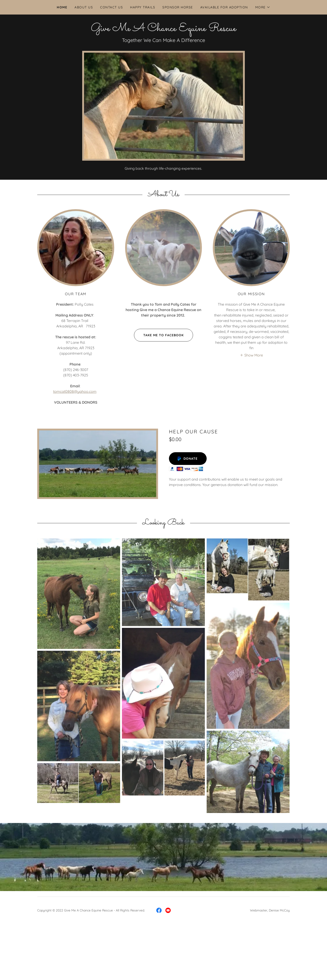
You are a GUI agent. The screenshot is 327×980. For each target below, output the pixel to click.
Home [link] (62, 7)
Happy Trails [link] (143, 7)
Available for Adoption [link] (224, 7)
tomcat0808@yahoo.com (75, 391)
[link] (163, 29)
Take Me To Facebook (159, 335)
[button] (263, 7)
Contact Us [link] (111, 7)
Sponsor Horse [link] (178, 7)
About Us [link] (84, 7)
